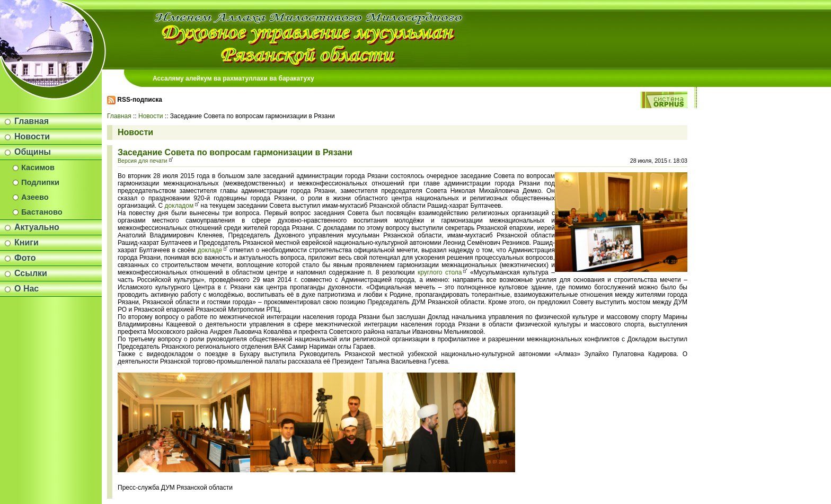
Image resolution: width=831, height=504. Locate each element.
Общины (33, 152)
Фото (25, 258)
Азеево (35, 197)
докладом (179, 206)
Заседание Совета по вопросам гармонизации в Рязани (235, 152)
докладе (210, 250)
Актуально (37, 227)
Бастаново (42, 212)
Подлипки (40, 182)
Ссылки (31, 273)
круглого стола (440, 272)
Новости (32, 136)
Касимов (38, 167)
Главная (32, 121)
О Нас (26, 289)
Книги (26, 242)
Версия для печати (143, 161)
